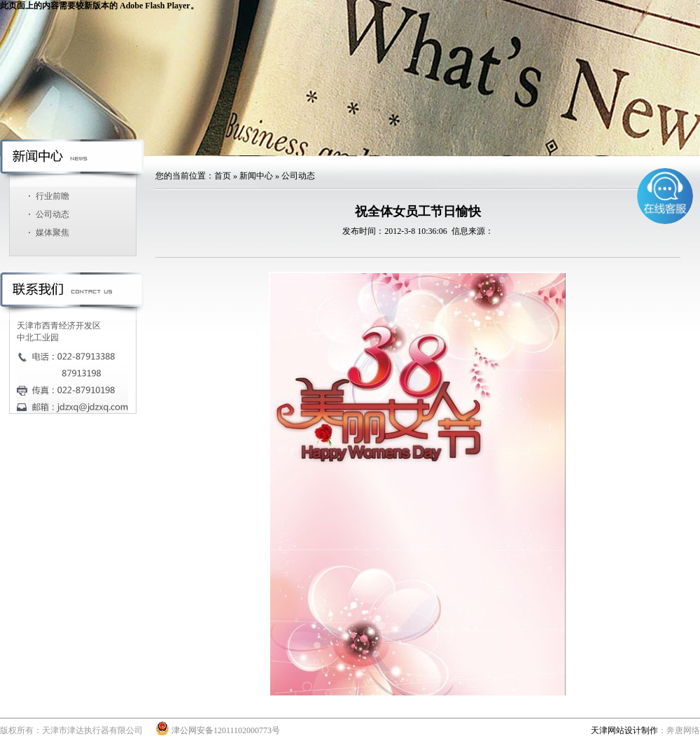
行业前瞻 (52, 196)
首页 (223, 176)
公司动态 (52, 214)
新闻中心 (256, 176)
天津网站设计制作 (624, 730)
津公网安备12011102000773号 (218, 730)
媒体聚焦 (52, 232)
